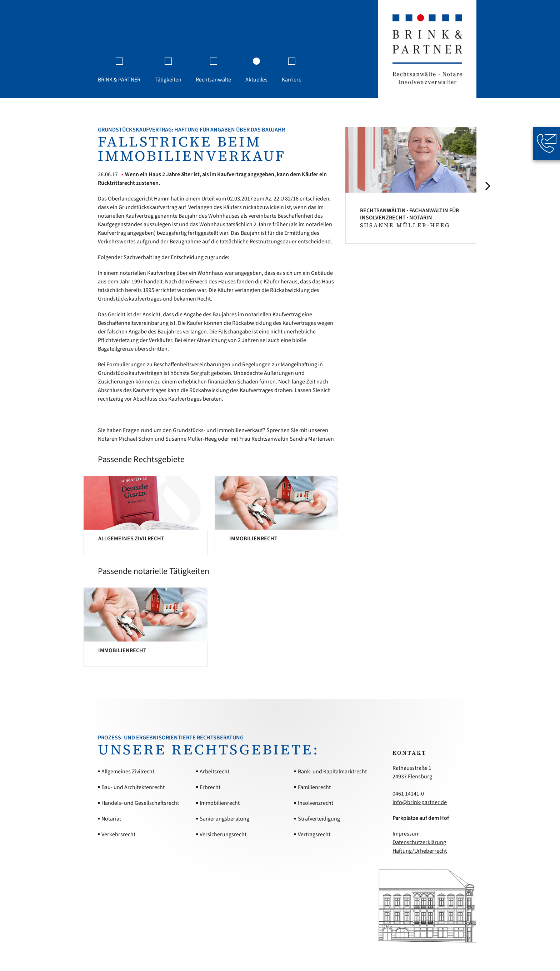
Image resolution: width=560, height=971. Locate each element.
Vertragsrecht (314, 834)
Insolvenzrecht (316, 803)
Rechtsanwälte (213, 80)
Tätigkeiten (168, 80)
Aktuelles (256, 80)
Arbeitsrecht (214, 772)
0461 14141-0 (408, 794)
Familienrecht (314, 787)
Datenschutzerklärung (419, 842)
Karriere (292, 80)
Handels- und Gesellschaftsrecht (140, 803)
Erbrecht (210, 787)
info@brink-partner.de (420, 802)
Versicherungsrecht (223, 834)
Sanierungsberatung (224, 819)
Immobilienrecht (220, 803)
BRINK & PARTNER (119, 80)
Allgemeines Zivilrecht (128, 772)
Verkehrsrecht (118, 834)
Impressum (406, 834)
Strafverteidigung (319, 819)
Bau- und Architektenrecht (133, 787)
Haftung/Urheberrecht (420, 851)
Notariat (111, 819)
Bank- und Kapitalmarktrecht (332, 772)
